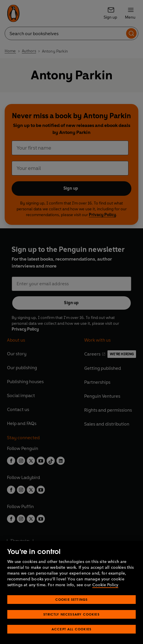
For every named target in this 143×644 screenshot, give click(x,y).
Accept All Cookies (71, 639)
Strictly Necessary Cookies (71, 624)
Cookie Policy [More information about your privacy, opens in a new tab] (105, 595)
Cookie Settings (72, 610)
